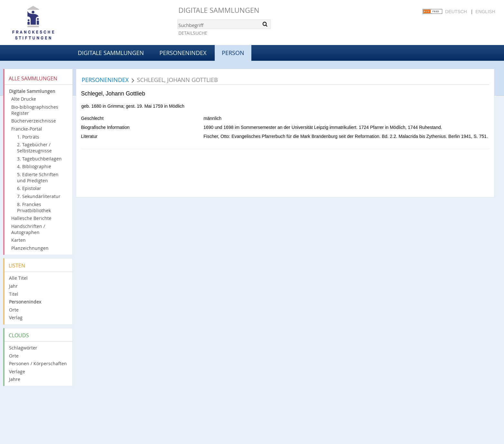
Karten (18, 240)
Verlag (16, 317)
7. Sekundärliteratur (39, 196)
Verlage (17, 372)
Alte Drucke (24, 99)
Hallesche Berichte (31, 218)
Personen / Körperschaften (38, 363)
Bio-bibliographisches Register (35, 110)
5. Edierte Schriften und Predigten (38, 177)
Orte (14, 310)
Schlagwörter (23, 348)
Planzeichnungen (30, 248)
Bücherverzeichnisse (34, 121)
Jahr (13, 286)
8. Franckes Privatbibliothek (34, 207)
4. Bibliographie (34, 166)
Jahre (15, 379)
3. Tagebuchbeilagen (39, 159)
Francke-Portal (27, 129)
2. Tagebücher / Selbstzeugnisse (34, 148)
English (485, 12)
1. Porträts (28, 137)
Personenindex (183, 53)
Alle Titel (18, 278)
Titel (14, 294)
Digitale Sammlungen (219, 10)
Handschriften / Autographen (28, 229)
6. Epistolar (29, 188)
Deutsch (456, 12)
